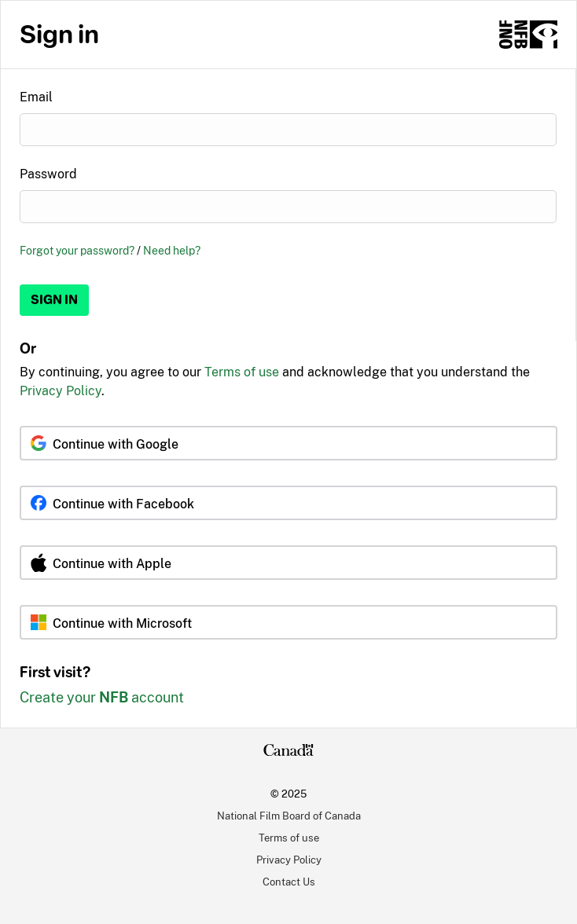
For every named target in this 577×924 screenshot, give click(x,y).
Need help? (172, 250)
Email (36, 97)
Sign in (54, 300)
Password (48, 174)
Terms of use (242, 372)
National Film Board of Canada (289, 816)
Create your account (102, 697)
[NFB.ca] (528, 35)
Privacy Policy (61, 391)
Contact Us (289, 882)
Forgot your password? (77, 250)
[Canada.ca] (288, 752)
